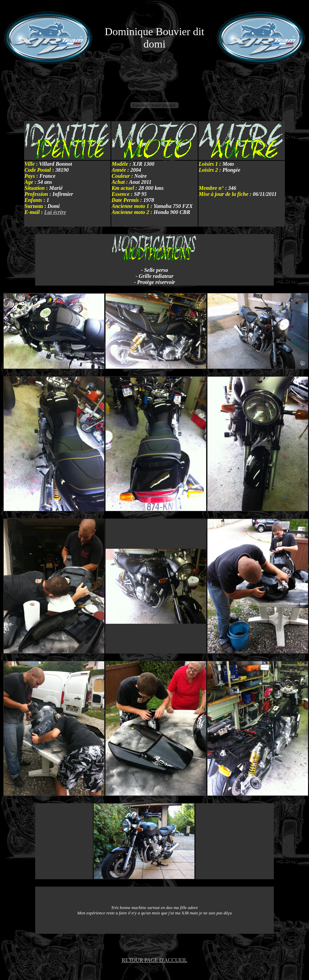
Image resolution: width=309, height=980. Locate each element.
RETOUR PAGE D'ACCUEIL (154, 960)
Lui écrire (55, 212)
